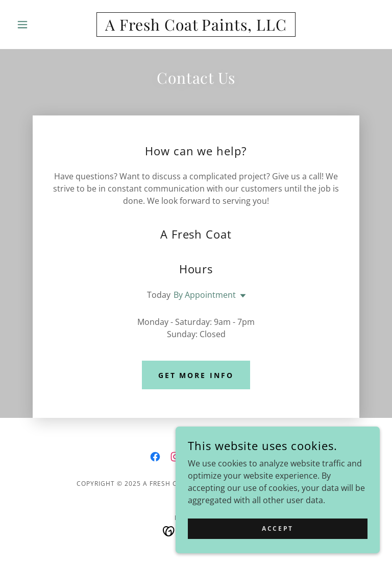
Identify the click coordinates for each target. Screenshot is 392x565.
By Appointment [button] (205, 295)
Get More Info (196, 375)
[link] (196, 28)
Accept (277, 528)
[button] (40, 25)
